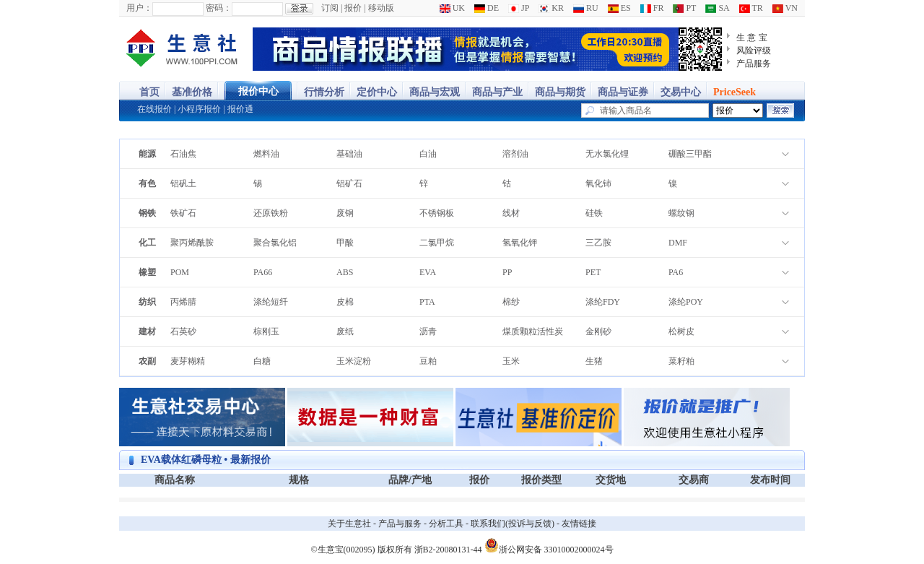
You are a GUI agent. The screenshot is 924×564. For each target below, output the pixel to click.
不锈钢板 (437, 213)
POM (180, 272)
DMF (678, 243)
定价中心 (377, 92)
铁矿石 (183, 213)
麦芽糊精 (188, 361)
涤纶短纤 (271, 302)
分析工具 (446, 524)
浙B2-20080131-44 (448, 550)
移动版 (381, 8)
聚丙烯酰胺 (192, 243)
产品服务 (754, 64)
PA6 (676, 272)
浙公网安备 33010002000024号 (549, 545)
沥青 (428, 331)
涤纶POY (686, 302)
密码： (219, 8)
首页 (149, 92)
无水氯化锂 (607, 154)
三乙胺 (598, 243)
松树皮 (681, 331)
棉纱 (511, 302)
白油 (428, 154)
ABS (345, 272)
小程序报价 (199, 109)
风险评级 (754, 51)
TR (751, 8)
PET (593, 272)
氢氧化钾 (520, 243)
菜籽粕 (681, 361)
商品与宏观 (435, 92)
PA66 (263, 272)
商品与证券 (623, 92)
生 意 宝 (752, 38)
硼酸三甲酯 (690, 154)
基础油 (349, 154)
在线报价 (154, 109)
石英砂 (183, 331)
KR (551, 8)
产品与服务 (400, 524)
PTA (427, 302)
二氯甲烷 (437, 243)
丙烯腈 (183, 302)
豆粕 (428, 361)
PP (507, 272)
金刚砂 (598, 331)
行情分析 (324, 92)
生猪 (594, 361)
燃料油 (266, 154)
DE (487, 8)
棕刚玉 (266, 331)
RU (586, 8)
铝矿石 (349, 183)
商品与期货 (560, 92)
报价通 (240, 109)
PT (684, 8)
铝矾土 (183, 183)
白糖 (262, 361)
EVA (428, 272)
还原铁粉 (271, 213)
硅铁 (594, 213)
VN (785, 8)
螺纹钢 (681, 213)
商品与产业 (497, 92)
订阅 (330, 8)
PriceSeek (735, 92)
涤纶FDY (603, 302)
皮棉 (345, 302)
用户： (139, 8)
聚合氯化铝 (275, 243)
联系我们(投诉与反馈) (513, 524)
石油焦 (183, 154)
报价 (353, 8)
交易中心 (681, 92)
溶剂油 (515, 154)
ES (619, 8)
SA (717, 8)
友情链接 (579, 524)
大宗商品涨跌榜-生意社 (182, 49)
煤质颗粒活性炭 (533, 331)
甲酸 (345, 243)
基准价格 (192, 92)
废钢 (345, 213)
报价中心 (258, 91)
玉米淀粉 (354, 361)
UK (452, 8)
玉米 (511, 361)
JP (519, 8)
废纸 (345, 331)
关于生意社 (349, 524)
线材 (511, 213)
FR (652, 8)
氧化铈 (598, 183)
